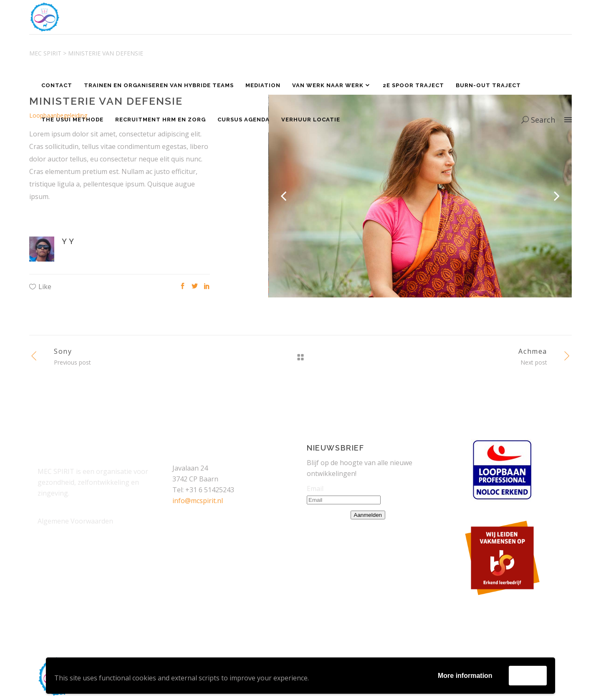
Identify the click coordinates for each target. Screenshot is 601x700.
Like (45, 287)
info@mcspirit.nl (198, 501)
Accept (528, 675)
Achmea (533, 351)
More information (465, 676)
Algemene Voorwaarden (75, 521)
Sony (63, 351)
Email (315, 488)
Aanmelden (368, 515)
